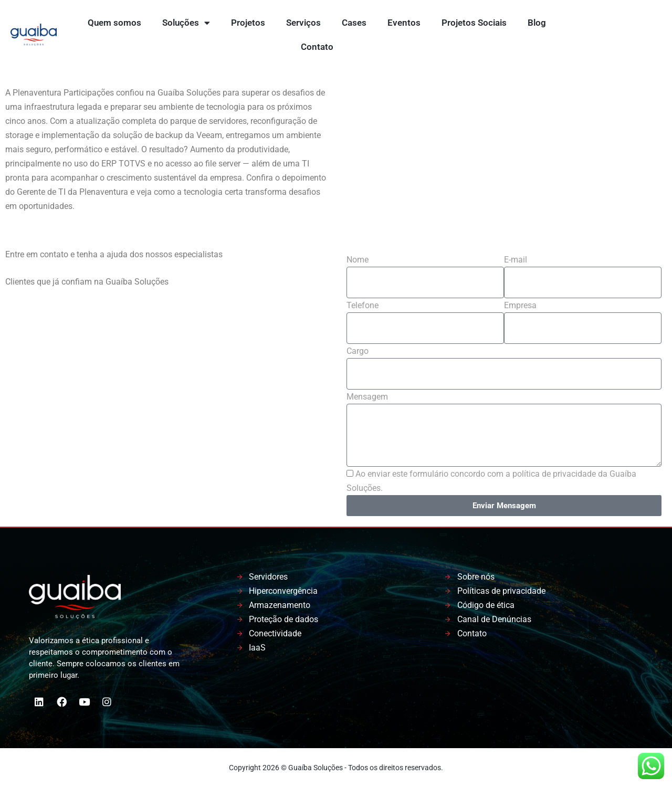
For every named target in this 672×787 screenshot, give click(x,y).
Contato (317, 47)
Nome (358, 260)
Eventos (404, 23)
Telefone (363, 305)
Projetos (248, 23)
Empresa (520, 305)
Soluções (186, 23)
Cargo (358, 351)
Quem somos (114, 23)
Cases (354, 23)
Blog (537, 23)
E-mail (516, 260)
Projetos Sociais (474, 23)
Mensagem (367, 397)
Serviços (303, 23)
